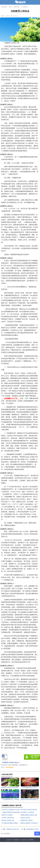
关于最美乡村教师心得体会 (10, 823)
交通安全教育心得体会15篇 (29, 815)
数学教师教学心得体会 (33, 829)
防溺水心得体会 (25, 818)
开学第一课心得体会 (8, 818)
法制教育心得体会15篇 (12, 829)
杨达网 (17, 840)
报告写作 (17, 7)
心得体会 (25, 7)
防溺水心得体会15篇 (8, 820)
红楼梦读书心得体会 (27, 820)
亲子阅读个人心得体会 (27, 812)
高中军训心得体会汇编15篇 (29, 810)
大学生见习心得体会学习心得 (11, 810)
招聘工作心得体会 (7, 815)
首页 (10, 7)
